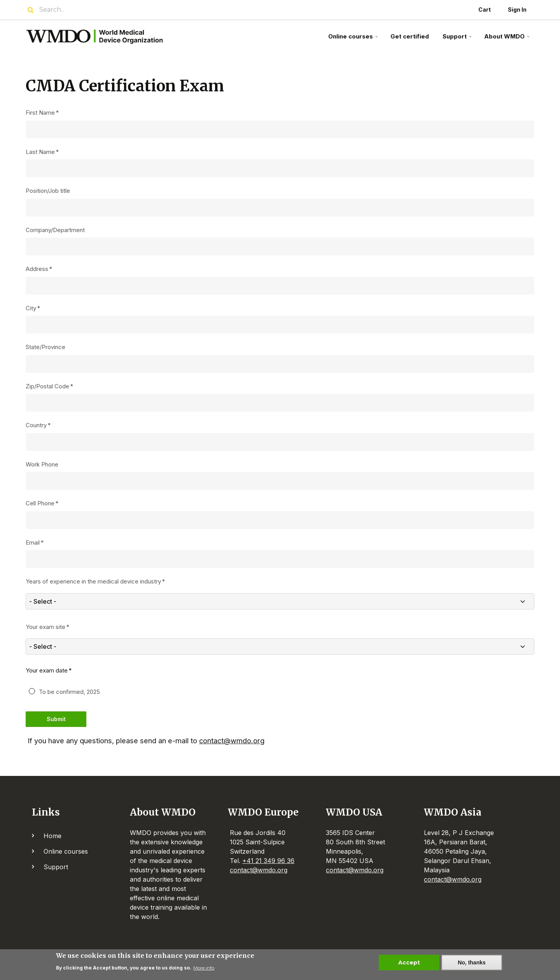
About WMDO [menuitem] (508, 39)
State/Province (45, 347)
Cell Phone (40, 503)
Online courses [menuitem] (354, 39)
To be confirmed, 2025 (69, 692)
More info (204, 969)
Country (36, 425)
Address (37, 269)
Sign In (517, 10)
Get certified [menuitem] (410, 36)
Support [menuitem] (458, 39)
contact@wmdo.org (232, 741)
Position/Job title (48, 191)
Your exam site (45, 627)
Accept (409, 964)
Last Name (40, 152)
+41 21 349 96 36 (268, 861)
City (31, 308)
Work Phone (42, 464)
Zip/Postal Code (47, 386)
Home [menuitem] (52, 836)
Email (33, 542)
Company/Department (55, 230)
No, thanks (472, 964)
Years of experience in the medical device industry (93, 581)
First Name (40, 113)
